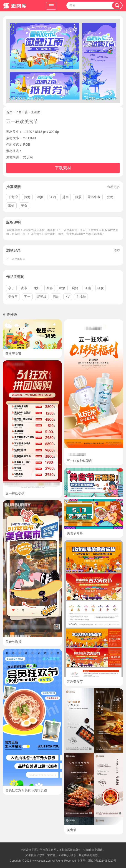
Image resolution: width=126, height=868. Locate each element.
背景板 (42, 297)
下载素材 (63, 168)
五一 (27, 297)
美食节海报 (13, 642)
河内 (53, 197)
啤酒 (62, 288)
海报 (40, 197)
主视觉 (81, 297)
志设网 (28, 157)
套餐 (110, 197)
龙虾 (37, 288)
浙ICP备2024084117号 (102, 861)
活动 (56, 297)
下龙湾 (13, 197)
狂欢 (101, 288)
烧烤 (75, 288)
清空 (117, 251)
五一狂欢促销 (15, 493)
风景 (78, 197)
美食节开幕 (75, 533)
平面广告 (22, 112)
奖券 (50, 288)
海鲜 (11, 206)
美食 (24, 206)
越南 (66, 197)
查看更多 (113, 187)
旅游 (27, 197)
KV (68, 297)
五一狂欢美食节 (16, 259)
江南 (88, 288)
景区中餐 (94, 197)
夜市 (24, 288)
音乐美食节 (75, 682)
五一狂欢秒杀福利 (80, 461)
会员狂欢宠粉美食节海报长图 (26, 790)
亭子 (11, 288)
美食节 (13, 297)
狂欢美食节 (13, 354)
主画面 (36, 112)
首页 (9, 112)
